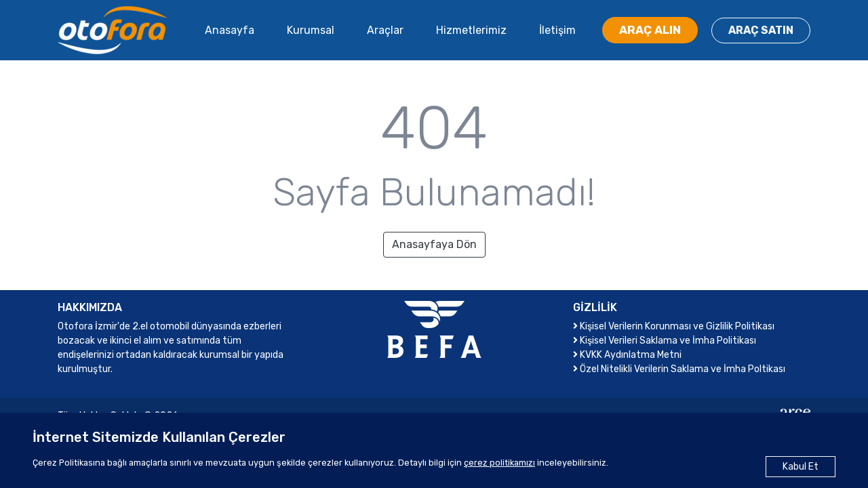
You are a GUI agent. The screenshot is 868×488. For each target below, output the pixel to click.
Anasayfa (230, 30)
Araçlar (385, 30)
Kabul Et (801, 467)
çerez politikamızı (499, 463)
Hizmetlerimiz (471, 30)
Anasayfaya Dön (434, 244)
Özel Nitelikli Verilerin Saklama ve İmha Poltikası (679, 369)
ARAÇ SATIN (761, 30)
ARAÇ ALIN (650, 30)
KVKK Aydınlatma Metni (627, 355)
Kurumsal (311, 30)
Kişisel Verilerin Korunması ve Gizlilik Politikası (674, 326)
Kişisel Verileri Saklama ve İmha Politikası (665, 341)
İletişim (557, 30)
